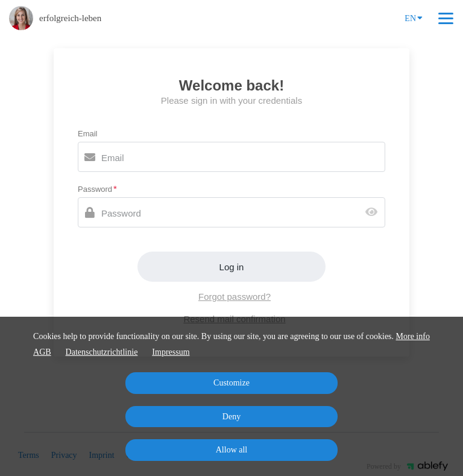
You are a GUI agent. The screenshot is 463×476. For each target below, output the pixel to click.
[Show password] (374, 213)
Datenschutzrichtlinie (102, 352)
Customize (231, 383)
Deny (231, 417)
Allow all (232, 450)
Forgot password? (235, 297)
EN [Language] (414, 17)
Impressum (171, 352)
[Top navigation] (446, 18)
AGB (42, 352)
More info (413, 336)
